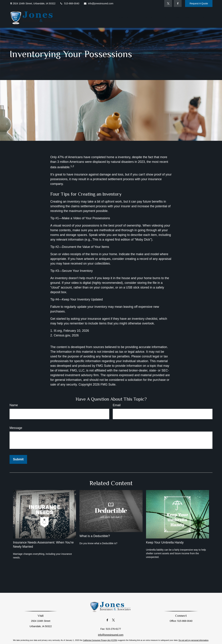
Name (14, 405)
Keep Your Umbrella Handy (165, 542)
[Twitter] (168, 3)
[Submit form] (18, 459)
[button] (105, 17)
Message (16, 428)
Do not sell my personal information (193, 640)
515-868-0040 (70, 3)
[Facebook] (178, 3)
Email (117, 405)
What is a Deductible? (95, 536)
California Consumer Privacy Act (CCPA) (100, 640)
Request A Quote (199, 3)
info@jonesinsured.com (99, 3)
